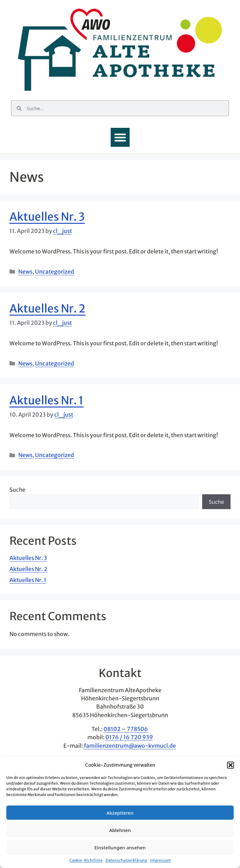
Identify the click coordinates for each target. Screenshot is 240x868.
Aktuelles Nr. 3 (47, 217)
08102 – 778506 (126, 729)
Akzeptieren (120, 813)
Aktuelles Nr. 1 (47, 401)
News (25, 272)
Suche (18, 490)
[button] (231, 765)
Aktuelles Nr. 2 (47, 309)
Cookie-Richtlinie (86, 860)
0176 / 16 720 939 (129, 737)
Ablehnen (120, 830)
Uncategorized (55, 272)
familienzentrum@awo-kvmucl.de (130, 746)
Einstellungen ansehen (120, 847)
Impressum (161, 860)
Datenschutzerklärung (126, 860)
